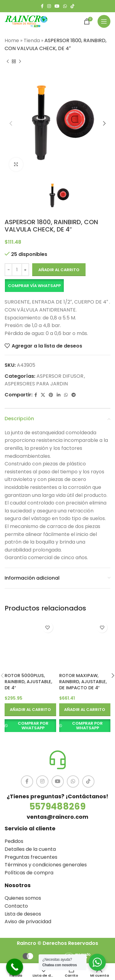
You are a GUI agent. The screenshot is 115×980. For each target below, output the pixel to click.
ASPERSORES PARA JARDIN (36, 384)
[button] (34, 286)
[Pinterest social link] (51, 395)
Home (12, 40)
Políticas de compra (29, 873)
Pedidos (14, 841)
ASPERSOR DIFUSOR (60, 376)
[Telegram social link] (74, 395)
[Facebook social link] (42, 6)
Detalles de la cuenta (30, 849)
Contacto (16, 906)
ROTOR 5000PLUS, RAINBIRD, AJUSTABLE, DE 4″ (28, 682)
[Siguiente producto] (20, 61)
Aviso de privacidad (28, 922)
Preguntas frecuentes (31, 857)
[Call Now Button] (15, 967)
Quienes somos (23, 898)
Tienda (32, 40)
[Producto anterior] (8, 61)
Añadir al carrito (59, 270)
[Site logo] (26, 21)
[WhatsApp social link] (65, 6)
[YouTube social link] (57, 6)
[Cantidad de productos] (17, 270)
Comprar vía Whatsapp (34, 285)
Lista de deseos (23, 914)
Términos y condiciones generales (46, 865)
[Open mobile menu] (104, 21)
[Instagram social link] (49, 6)
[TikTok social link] (72, 6)
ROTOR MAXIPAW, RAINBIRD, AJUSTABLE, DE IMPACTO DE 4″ (83, 682)
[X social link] (43, 395)
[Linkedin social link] (59, 395)
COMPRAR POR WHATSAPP (33, 726)
